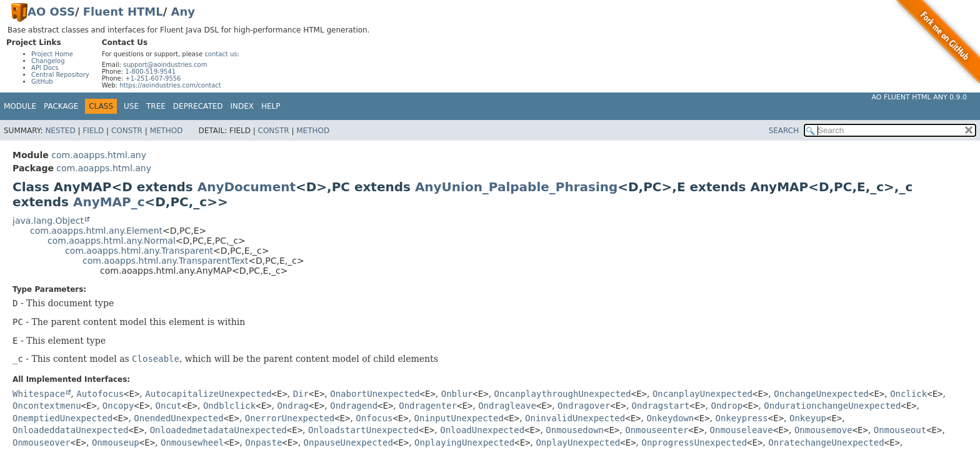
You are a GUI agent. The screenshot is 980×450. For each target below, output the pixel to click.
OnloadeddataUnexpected (70, 430)
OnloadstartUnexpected (363, 430)
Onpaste (263, 442)
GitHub (42, 82)
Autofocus (100, 394)
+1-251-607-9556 (153, 78)
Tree (156, 106)
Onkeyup (808, 418)
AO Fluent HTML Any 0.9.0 (919, 97)
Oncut (169, 406)
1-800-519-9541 (150, 72)
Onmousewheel (192, 442)
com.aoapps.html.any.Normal (112, 241)
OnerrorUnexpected (290, 418)
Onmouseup (116, 442)
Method (167, 131)
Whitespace (39, 394)
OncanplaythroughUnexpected (563, 394)
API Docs (45, 68)
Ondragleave (507, 406)
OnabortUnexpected (375, 394)
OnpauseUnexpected (348, 442)
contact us (221, 54)
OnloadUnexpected (482, 430)
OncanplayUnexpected (702, 394)
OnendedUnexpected (178, 418)
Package (61, 106)
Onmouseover (42, 442)
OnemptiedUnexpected (62, 418)
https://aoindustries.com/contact (170, 85)
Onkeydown (670, 418)
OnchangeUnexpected (821, 394)
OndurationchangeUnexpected (832, 406)
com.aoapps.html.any (99, 155)
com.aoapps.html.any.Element (96, 231)
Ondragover (584, 406)
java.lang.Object (48, 221)
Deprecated (198, 106)
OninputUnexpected (459, 418)
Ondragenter (428, 406)
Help (271, 106)
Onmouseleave (742, 430)
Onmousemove (823, 430)
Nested (60, 131)
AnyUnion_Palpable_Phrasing (516, 187)
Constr (127, 131)
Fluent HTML (123, 12)
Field (93, 131)
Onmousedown (575, 430)
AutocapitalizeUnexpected (208, 394)
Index (242, 106)
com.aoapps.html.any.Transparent (139, 251)
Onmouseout (900, 430)
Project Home (52, 54)
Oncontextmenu (47, 406)
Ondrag (293, 406)
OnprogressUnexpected (694, 442)
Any (183, 12)
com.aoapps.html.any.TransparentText (165, 261)
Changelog (48, 61)
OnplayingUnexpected (464, 442)
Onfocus (374, 418)
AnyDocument (247, 187)
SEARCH (784, 131)
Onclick (908, 394)
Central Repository (60, 75)
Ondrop (727, 406)
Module (20, 106)
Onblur (457, 394)
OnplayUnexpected (578, 442)
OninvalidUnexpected (575, 418)
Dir (301, 394)
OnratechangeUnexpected (826, 442)
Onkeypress (742, 418)
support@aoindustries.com (165, 65)
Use (131, 106)
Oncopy (118, 406)
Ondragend (354, 406)
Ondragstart (661, 406)
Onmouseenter (657, 430)
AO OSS (51, 12)
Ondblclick (229, 406)
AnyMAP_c (109, 202)
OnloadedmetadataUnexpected (218, 430)
